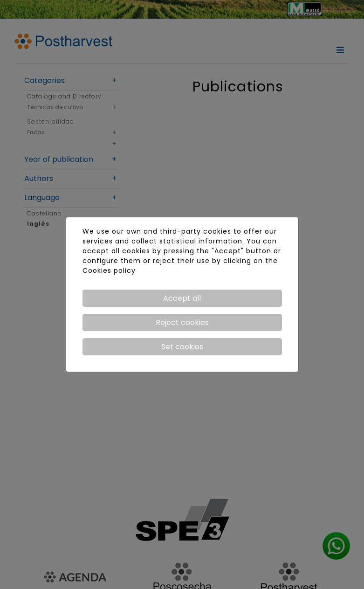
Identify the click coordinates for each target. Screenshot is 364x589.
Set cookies (182, 347)
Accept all (182, 298)
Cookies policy (109, 270)
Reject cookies (182, 322)
